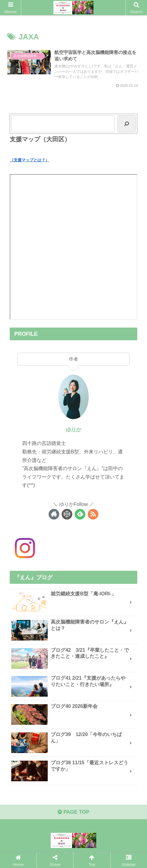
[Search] (127, 127)
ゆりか (73, 432)
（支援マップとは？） (29, 163)
